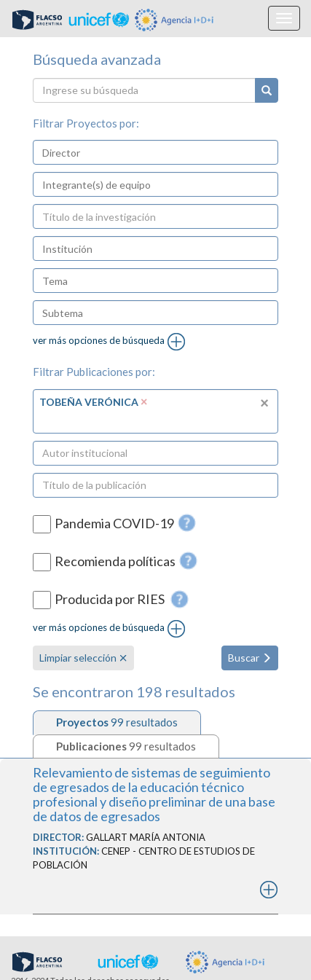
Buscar (250, 658)
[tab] (117, 722)
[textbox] (99, 152)
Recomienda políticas (115, 561)
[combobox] (155, 152)
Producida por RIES (111, 600)
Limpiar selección (83, 658)
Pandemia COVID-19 (114, 524)
